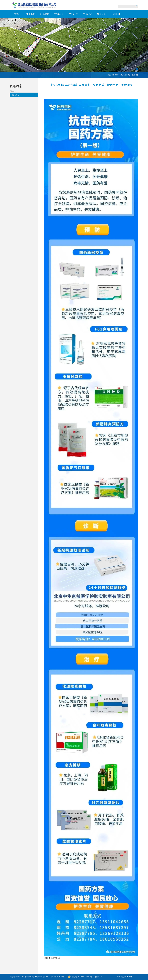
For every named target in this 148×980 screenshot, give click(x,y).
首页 (17, 14)
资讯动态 (127, 75)
